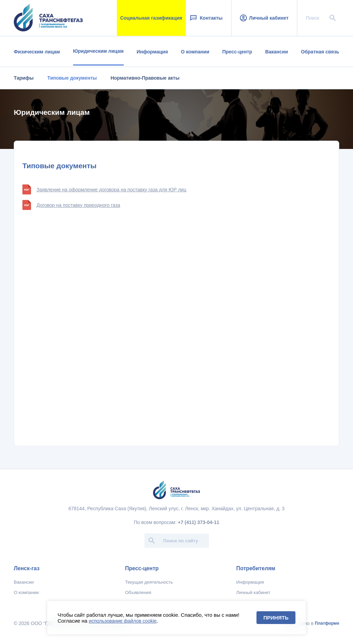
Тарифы (24, 78)
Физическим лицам (37, 52)
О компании (195, 52)
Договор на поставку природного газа (71, 205)
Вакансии (276, 52)
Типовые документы (72, 78)
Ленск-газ (27, 568)
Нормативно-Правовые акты (145, 78)
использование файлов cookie (123, 621)
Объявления (138, 592)
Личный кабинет (264, 18)
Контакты (206, 18)
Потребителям (256, 568)
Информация (152, 52)
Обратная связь (320, 52)
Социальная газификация (151, 18)
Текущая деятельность (149, 582)
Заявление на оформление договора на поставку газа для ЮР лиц (104, 189)
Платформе (327, 623)
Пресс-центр (237, 52)
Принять (276, 618)
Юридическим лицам (98, 51)
